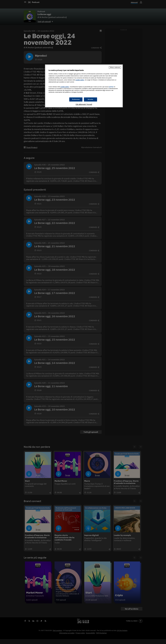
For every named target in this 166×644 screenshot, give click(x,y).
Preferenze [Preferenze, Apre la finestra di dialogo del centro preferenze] (76, 99)
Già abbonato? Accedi (84, 104)
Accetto (90, 99)
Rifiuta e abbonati (115, 67)
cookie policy (80, 80)
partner (111, 87)
